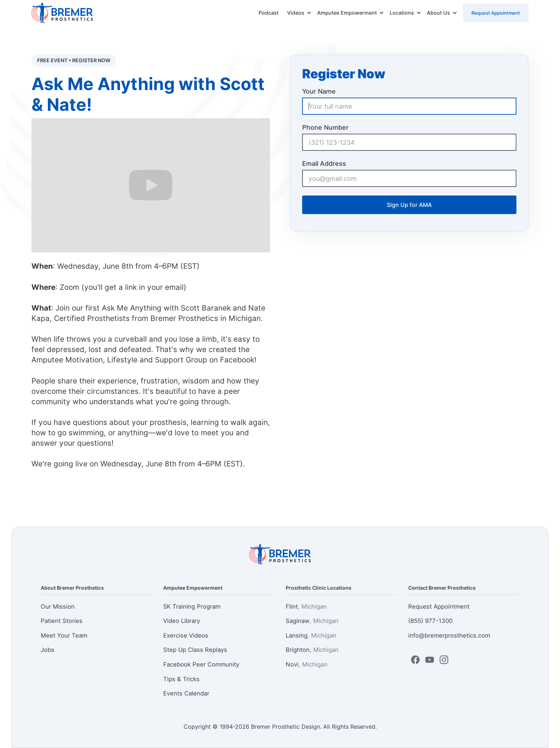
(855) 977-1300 (430, 621)
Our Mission (58, 606)
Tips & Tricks (181, 679)
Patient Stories (62, 621)
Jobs (47, 650)
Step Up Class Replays (195, 650)
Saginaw (312, 621)
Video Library (182, 621)
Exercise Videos (186, 635)
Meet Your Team (64, 635)
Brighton (312, 650)
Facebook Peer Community (201, 664)
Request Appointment (496, 13)
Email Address (324, 164)
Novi (307, 664)
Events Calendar (186, 693)
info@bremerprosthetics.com (449, 635)
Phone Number (325, 127)
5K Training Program (192, 606)
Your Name (319, 91)
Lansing (311, 635)
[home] (62, 13)
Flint (306, 606)
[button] (299, 13)
